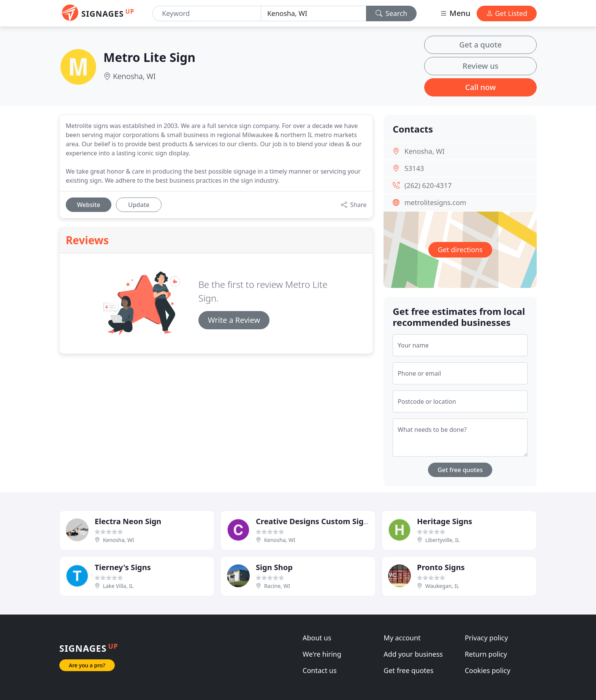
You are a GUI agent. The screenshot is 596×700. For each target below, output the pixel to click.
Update (139, 205)
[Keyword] (207, 13)
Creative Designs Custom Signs (314, 521)
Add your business (413, 654)
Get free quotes (460, 470)
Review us (480, 66)
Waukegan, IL (442, 586)
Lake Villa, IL (118, 586)
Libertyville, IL (443, 540)
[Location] (314, 13)
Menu (455, 13)
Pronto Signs (441, 567)
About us (317, 638)
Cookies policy (488, 670)
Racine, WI (277, 586)
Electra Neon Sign (128, 521)
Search (392, 13)
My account (402, 638)
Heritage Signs (445, 521)
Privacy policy (487, 638)
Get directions (460, 250)
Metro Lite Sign (149, 57)
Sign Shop (274, 567)
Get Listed (507, 13)
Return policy (486, 654)
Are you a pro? (87, 665)
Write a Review (234, 320)
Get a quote (480, 45)
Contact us (320, 670)
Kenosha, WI (134, 76)
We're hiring (322, 654)
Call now (481, 87)
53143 (414, 168)
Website (88, 205)
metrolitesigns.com (435, 202)
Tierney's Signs (123, 567)
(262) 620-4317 (428, 185)
